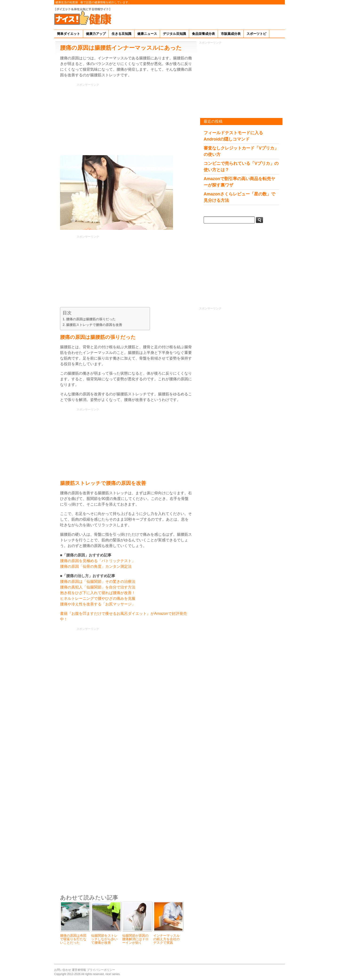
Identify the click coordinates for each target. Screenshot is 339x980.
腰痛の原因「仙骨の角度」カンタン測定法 (96, 566)
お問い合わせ (63, 970)
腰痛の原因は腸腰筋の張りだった (91, 319)
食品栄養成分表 (203, 34)
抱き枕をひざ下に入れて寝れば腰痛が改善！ (98, 593)
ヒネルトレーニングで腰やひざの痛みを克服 (98, 598)
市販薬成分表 (231, 34)
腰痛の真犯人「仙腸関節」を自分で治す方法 (98, 587)
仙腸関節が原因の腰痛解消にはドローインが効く (135, 939)
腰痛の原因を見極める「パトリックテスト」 (98, 561)
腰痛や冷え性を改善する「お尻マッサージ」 (98, 604)
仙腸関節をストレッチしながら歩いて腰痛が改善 (104, 939)
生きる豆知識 (121, 34)
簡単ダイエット (69, 34)
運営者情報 (79, 970)
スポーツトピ (256, 34)
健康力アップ (96, 34)
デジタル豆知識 (174, 34)
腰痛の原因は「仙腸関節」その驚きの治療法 (98, 581)
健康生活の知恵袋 (67, 2)
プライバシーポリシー (101, 970)
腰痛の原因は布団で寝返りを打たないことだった (73, 939)
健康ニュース (147, 34)
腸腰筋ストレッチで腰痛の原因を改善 (94, 325)
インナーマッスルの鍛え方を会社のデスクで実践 (166, 939)
